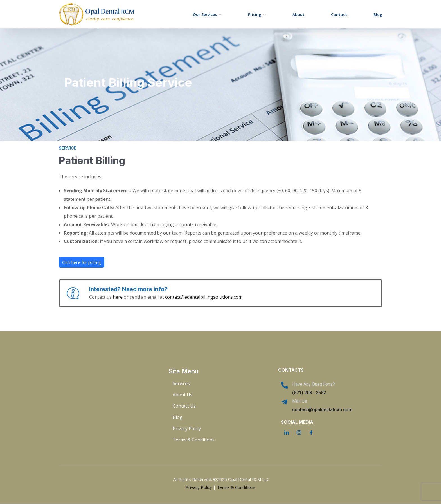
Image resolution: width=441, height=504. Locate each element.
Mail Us (300, 401)
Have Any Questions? (314, 384)
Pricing (255, 15)
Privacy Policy (199, 487)
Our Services (205, 15)
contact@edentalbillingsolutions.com (204, 297)
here (118, 297)
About (299, 15)
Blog (378, 15)
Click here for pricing (82, 262)
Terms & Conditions (236, 487)
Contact (339, 15)
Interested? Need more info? (128, 289)
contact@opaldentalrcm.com (322, 410)
